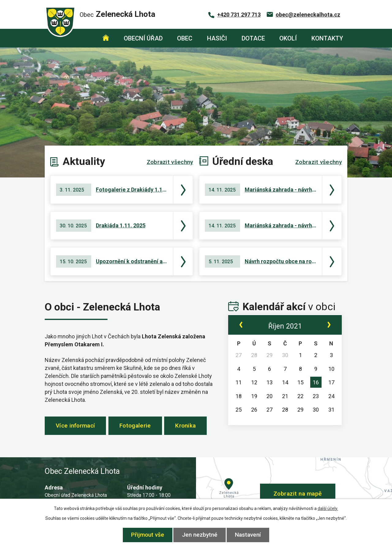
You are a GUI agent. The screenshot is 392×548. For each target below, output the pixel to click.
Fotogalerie (138, 426)
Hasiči (217, 38)
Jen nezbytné (200, 535)
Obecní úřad (143, 38)
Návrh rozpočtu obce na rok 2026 (281, 261)
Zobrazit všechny (170, 162)
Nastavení (249, 535)
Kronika (191, 426)
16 (316, 382)
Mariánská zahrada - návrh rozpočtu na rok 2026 (281, 190)
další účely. (328, 508)
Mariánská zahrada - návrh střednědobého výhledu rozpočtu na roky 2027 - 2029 (281, 225)
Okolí (288, 38)
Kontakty (327, 38)
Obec (185, 38)
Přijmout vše (147, 535)
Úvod (106, 38)
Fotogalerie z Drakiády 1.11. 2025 (132, 190)
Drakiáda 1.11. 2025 (121, 225)
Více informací (76, 426)
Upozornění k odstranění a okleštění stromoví (132, 261)
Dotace (253, 38)
